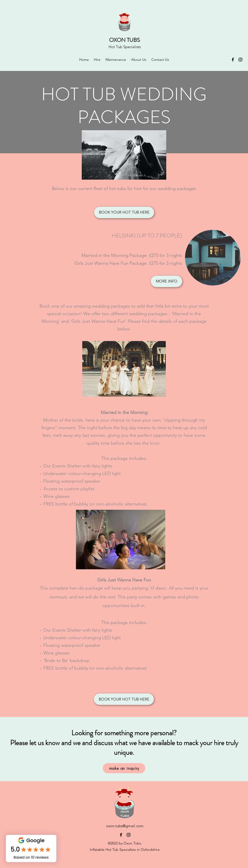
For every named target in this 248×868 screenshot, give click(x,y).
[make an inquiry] (124, 768)
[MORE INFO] (167, 281)
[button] (97, 60)
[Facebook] (233, 60)
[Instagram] (240, 60)
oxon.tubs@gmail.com (125, 826)
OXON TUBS (125, 40)
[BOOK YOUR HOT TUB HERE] (124, 212)
